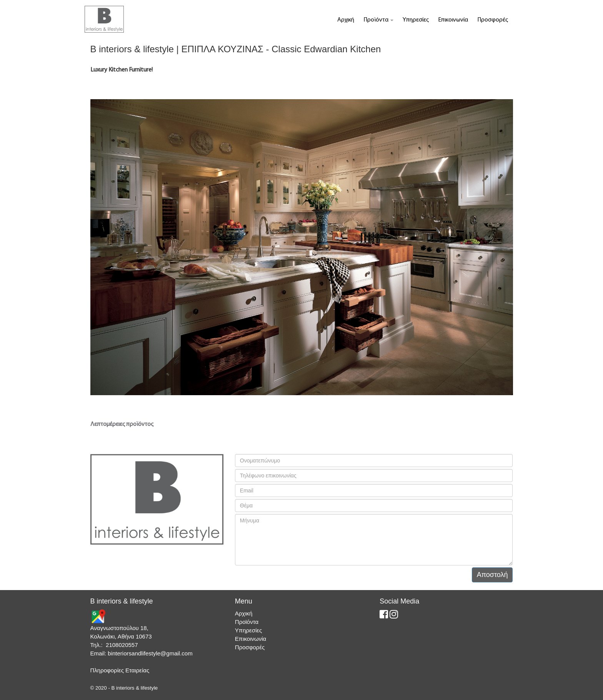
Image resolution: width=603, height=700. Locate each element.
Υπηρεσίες (416, 20)
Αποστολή (492, 575)
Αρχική (346, 20)
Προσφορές (493, 20)
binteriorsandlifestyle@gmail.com (150, 653)
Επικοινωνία (453, 20)
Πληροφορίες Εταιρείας (120, 670)
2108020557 (122, 645)
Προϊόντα (378, 20)
